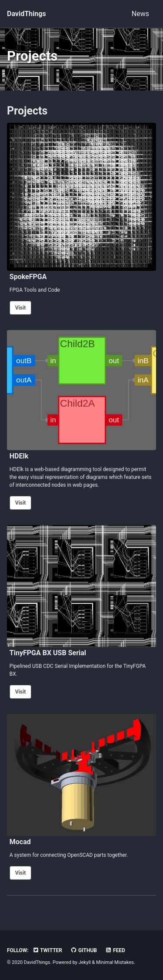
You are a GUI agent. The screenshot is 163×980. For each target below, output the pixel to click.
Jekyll (85, 962)
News (140, 14)
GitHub (84, 950)
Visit (20, 308)
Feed (115, 950)
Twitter (47, 950)
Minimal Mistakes (115, 962)
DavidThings (27, 14)
